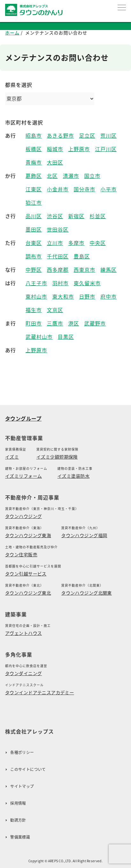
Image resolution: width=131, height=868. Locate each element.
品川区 (34, 216)
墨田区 (34, 229)
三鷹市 (55, 323)
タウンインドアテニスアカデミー (40, 692)
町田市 (34, 323)
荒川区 (109, 136)
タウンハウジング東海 (28, 535)
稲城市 (55, 149)
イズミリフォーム (23, 476)
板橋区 (34, 149)
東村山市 (36, 297)
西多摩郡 (58, 270)
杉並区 (98, 216)
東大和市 (63, 297)
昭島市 (34, 136)
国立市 (92, 176)
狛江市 (34, 203)
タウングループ (23, 418)
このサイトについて (28, 769)
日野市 (87, 297)
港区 (74, 323)
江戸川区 (106, 149)
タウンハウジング (23, 516)
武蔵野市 (95, 323)
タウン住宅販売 (21, 554)
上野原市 (79, 149)
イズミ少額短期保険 (57, 457)
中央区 (98, 243)
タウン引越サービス (26, 574)
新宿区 (76, 216)
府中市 (109, 297)
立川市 (55, 243)
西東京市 (84, 270)
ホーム (12, 33)
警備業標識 (20, 837)
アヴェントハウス (23, 633)
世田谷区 (58, 229)
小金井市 (58, 189)
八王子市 (36, 283)
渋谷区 (55, 216)
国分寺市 (84, 189)
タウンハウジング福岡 (84, 535)
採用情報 (18, 803)
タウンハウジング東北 (28, 593)
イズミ (12, 457)
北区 (52, 176)
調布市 (34, 256)
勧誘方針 (18, 820)
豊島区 (82, 256)
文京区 (55, 310)
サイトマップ (22, 786)
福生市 (34, 310)
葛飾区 (34, 176)
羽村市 (60, 283)
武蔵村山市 (39, 337)
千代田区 (58, 256)
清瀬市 (71, 176)
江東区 (34, 189)
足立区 (87, 136)
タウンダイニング (23, 673)
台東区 (34, 243)
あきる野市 (60, 136)
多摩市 (76, 243)
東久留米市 (87, 283)
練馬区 (109, 270)
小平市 (109, 189)
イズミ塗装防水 (73, 476)
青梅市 (34, 162)
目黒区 (66, 337)
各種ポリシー (22, 753)
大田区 (55, 162)
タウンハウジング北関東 (87, 593)
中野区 (34, 270)
